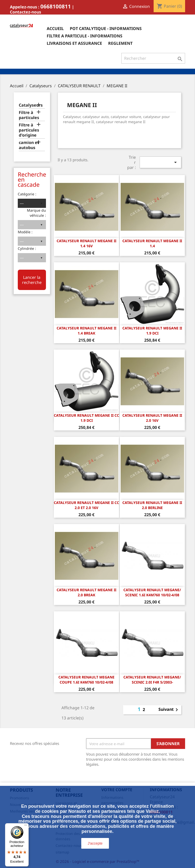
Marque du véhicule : (36, 213)
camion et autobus (29, 145)
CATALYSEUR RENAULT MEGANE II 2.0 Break (86, 592)
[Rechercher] (153, 58)
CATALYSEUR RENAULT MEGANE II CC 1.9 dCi (86, 418)
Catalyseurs (31, 105)
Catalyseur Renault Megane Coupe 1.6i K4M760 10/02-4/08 (86, 680)
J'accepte (95, 843)
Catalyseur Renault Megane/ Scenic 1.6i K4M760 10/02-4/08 (152, 592)
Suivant (169, 710)
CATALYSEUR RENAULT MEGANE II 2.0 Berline (152, 505)
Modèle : (25, 232)
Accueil (55, 28)
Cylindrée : (27, 248)
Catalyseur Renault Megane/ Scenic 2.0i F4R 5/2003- (152, 680)
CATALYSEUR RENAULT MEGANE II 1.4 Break (86, 331)
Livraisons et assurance (74, 43)
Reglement (120, 43)
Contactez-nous (26, 12)
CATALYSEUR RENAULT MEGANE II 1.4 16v (86, 243)
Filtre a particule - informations (85, 36)
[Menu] (26, 826)
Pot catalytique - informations (106, 28)
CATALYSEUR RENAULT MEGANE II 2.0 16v (152, 418)
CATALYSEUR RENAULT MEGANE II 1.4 (152, 243)
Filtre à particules (29, 115)
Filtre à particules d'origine (29, 130)
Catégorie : (27, 194)
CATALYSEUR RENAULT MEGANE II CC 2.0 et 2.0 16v (86, 505)
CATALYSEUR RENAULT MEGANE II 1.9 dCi (152, 331)
